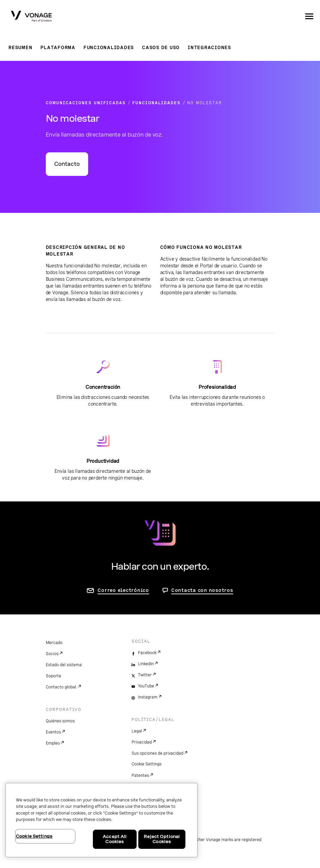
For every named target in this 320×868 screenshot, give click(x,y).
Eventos (53, 732)
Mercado (54, 643)
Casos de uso (161, 47)
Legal (137, 731)
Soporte (54, 676)
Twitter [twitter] (145, 675)
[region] (101, 820)
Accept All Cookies (115, 839)
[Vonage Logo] (31, 17)
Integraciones (209, 47)
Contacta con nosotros (202, 590)
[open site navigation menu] (309, 16)
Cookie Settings (147, 764)
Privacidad (142, 742)
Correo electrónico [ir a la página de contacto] (123, 590)
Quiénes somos (60, 721)
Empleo (53, 743)
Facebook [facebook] (147, 653)
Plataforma (58, 47)
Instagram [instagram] (148, 697)
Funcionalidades (109, 47)
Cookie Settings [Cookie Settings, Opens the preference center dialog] (34, 836)
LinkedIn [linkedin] (146, 664)
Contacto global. (61, 687)
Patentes (140, 776)
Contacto (67, 164)
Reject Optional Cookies (162, 839)
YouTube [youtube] (146, 686)
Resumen (20, 47)
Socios (52, 654)
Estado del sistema (64, 665)
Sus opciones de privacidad (157, 753)
